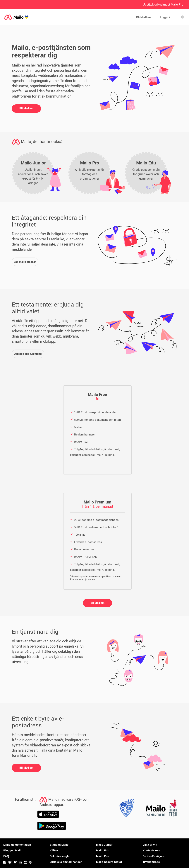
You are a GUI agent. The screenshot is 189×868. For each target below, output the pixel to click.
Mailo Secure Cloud (109, 862)
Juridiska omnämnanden (66, 862)
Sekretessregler (60, 856)
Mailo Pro (102, 856)
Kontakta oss (151, 850)
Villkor (54, 850)
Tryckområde (151, 862)
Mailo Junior (104, 845)
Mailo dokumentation (17, 845)
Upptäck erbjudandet (163, 5)
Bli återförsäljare (154, 856)
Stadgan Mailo (59, 845)
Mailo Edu (103, 850)
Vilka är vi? (150, 845)
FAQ (6, 856)
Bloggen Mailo (13, 850)
